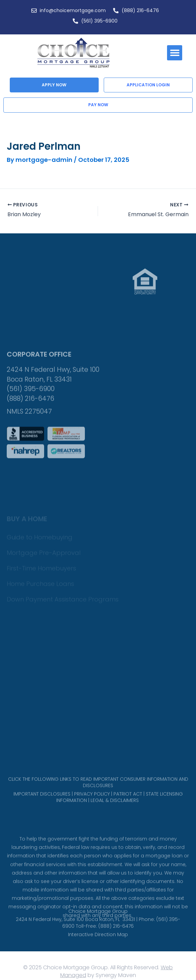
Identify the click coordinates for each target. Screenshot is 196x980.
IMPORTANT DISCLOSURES (42, 801)
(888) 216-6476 (30, 425)
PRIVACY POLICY (92, 801)
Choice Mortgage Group (98, 919)
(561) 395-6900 (31, 416)
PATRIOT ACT (128, 801)
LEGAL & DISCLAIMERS (115, 808)
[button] (175, 53)
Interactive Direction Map (98, 942)
